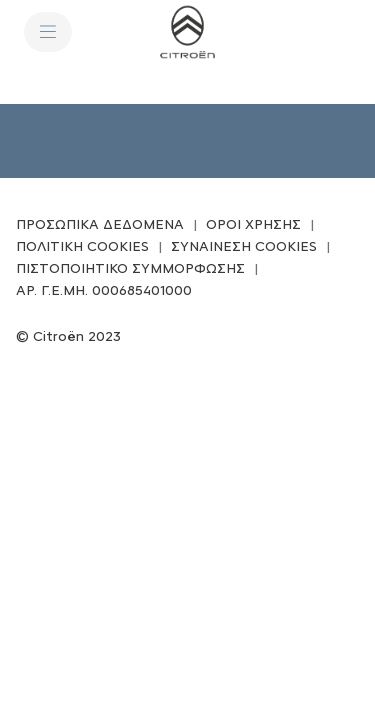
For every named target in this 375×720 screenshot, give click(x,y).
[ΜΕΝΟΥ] (48, 32)
